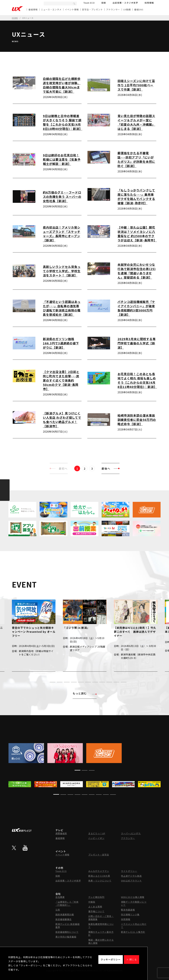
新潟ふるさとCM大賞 (99, 876)
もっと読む (85, 693)
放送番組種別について (67, 932)
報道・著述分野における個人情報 (101, 941)
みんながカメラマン (99, 871)
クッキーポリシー (111, 959)
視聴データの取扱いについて (134, 903)
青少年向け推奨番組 (66, 937)
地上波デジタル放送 (131, 876)
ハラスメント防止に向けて (134, 926)
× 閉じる (132, 959)
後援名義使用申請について (101, 926)
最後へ (110, 468)
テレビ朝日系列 (96, 897)
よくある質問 (95, 907)
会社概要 (60, 897)
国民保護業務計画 (65, 914)
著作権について (96, 911)
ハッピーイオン (96, 838)
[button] (45, 682)
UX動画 (127, 9)
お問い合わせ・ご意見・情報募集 (101, 918)
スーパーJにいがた (131, 833)
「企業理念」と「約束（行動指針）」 (67, 903)
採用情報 (149, 3)
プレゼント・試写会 (99, 855)
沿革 (58, 910)
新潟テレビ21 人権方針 (133, 932)
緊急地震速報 (128, 910)
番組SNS (139, 9)
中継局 (92, 902)
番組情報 (33, 9)
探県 (104, 3)
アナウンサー (113, 9)
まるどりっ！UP (97, 833)
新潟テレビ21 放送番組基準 (68, 926)
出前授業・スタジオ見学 (125, 3)
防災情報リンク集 (130, 914)
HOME (15, 18)
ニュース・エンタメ (51, 9)
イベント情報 (72, 9)
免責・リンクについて (100, 881)
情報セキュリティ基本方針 (101, 933)
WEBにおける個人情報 (133, 897)
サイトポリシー (129, 871)
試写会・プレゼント (92, 9)
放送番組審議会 (64, 919)
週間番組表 (61, 833)
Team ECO (89, 3)
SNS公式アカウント (131, 881)
